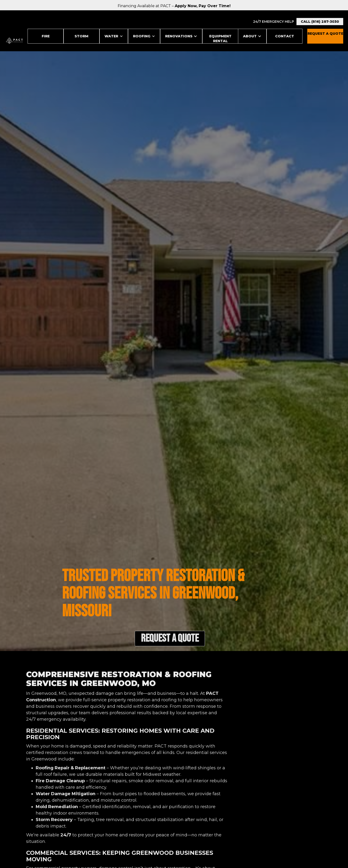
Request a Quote (170, 638)
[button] (114, 36)
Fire (46, 36)
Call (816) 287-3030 (320, 22)
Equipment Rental (220, 39)
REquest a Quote (325, 34)
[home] (14, 41)
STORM (81, 36)
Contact (285, 36)
